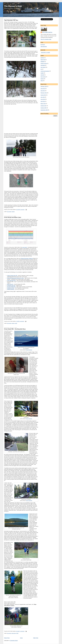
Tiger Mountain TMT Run (11, 20)
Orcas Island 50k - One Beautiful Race (15, 329)
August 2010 (43, 95)
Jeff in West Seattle (47, 32)
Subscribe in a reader (45, 52)
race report (25, 247)
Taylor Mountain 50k (11, 280)
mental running (44, 63)
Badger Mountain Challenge (27, 258)
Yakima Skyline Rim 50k (12, 276)
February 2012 (44, 93)
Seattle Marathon (11, 289)
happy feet (43, 60)
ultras (16, 323)
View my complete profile (46, 39)
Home (21, 638)
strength (42, 75)
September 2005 (44, 110)
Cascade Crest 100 (11, 285)
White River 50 (10, 284)
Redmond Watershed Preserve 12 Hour (15, 278)
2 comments (22, 210)
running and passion (45, 71)
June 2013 (43, 89)
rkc (41, 69)
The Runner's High (13, 6)
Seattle (42, 73)
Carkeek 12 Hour (11, 288)
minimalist (43, 65)
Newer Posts (7, 638)
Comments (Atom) (14, 641)
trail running (9, 212)
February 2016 (44, 86)
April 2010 (43, 101)
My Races (43, 45)
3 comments (22, 321)
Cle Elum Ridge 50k (11, 287)
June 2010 (43, 99)
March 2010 (43, 104)
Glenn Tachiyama (29, 350)
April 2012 (43, 91)
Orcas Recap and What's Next (13, 217)
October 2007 (44, 106)
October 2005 (44, 108)
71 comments (22, 631)
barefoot (42, 58)
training (13, 212)
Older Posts (36, 638)
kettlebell (43, 62)
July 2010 (43, 97)
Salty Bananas (44, 46)
